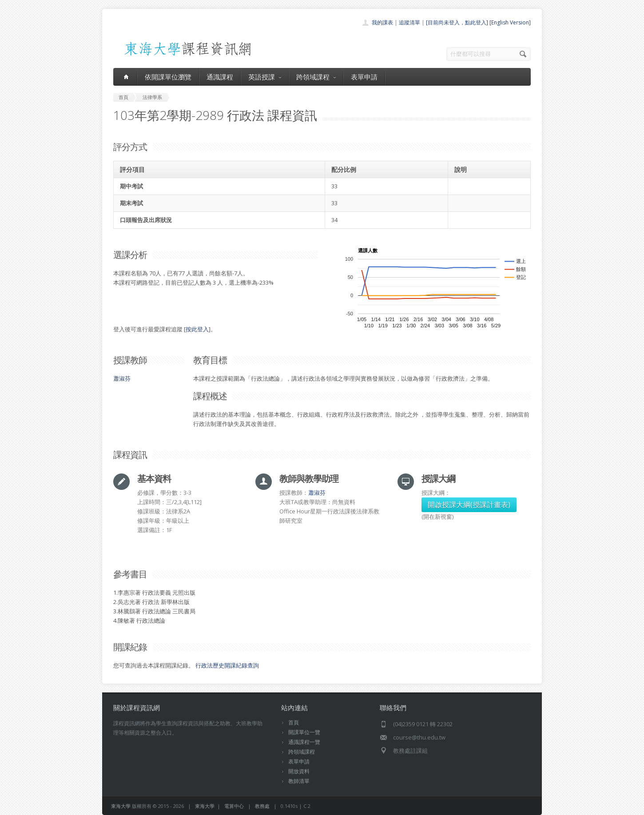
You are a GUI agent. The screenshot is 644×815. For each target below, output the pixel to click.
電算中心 (234, 806)
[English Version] (510, 22)
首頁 (294, 722)
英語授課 (265, 77)
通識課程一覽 (304, 742)
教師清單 (299, 781)
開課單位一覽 (304, 732)
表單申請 (364, 77)
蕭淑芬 (122, 378)
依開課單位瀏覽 (168, 77)
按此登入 (197, 329)
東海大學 (121, 806)
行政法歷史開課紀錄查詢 (227, 665)
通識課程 (220, 77)
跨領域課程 (316, 77)
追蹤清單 (409, 22)
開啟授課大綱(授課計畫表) (469, 505)
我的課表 (382, 22)
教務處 (262, 806)
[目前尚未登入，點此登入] (457, 22)
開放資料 (299, 771)
